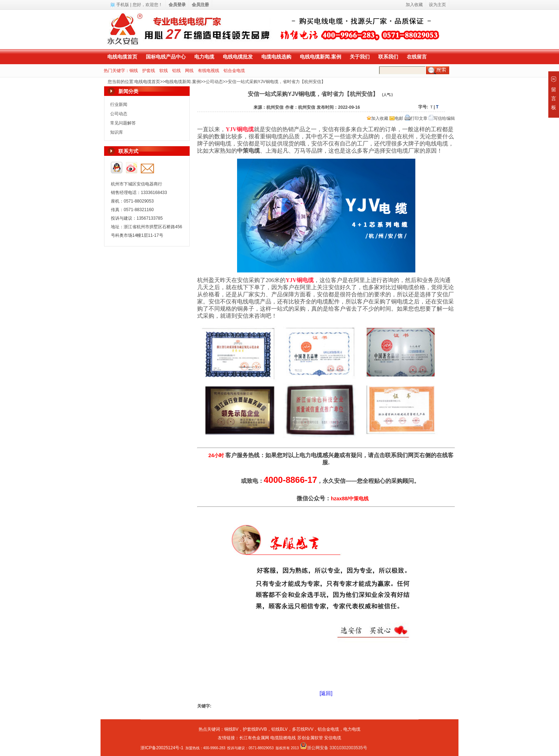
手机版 (123, 5)
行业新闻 (119, 104)
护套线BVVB (255, 729)
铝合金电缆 (234, 71)
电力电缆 (204, 57)
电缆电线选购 (276, 57)
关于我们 (360, 57)
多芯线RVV (303, 729)
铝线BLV (279, 729)
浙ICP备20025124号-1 (162, 748)
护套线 (149, 71)
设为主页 (437, 5)
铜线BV (231, 729)
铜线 (134, 71)
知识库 (117, 132)
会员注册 (200, 5)
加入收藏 (378, 118)
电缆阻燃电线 (283, 738)
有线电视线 (209, 71)
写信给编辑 (442, 118)
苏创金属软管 (310, 738)
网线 (189, 71)
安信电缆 (333, 738)
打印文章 (416, 118)
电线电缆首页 (122, 57)
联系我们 (388, 57)
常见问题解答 (123, 123)
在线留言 (417, 57)
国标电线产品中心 (166, 57)
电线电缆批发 (238, 57)
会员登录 (177, 5)
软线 (164, 71)
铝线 (176, 71)
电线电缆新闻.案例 (320, 57)
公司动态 (214, 82)
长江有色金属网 (254, 738)
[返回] (326, 693)
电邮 (396, 118)
